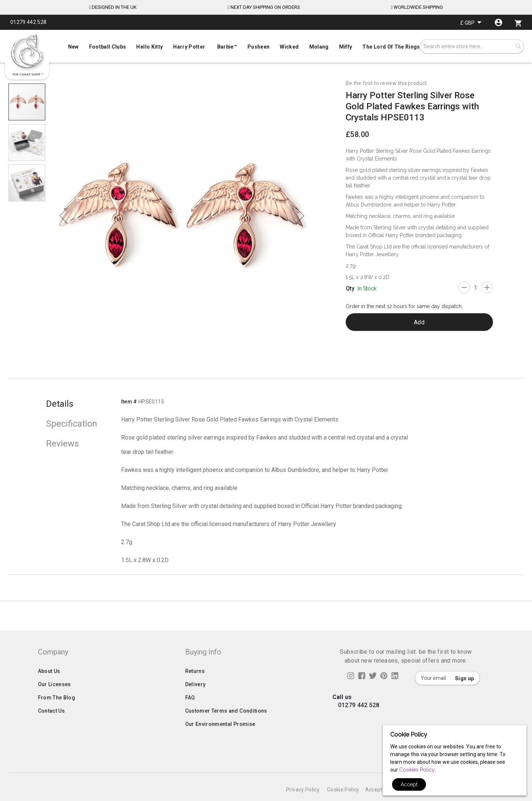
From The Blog (57, 712)
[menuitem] (266, 46)
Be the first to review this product (386, 83)
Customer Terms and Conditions (226, 726)
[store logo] (27, 55)
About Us (49, 686)
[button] (471, 23)
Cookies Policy (417, 770)
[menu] (266, 45)
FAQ (190, 712)
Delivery (195, 699)
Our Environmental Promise (220, 739)
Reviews (62, 444)
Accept (409, 784)
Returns (195, 686)
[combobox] (472, 46)
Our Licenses (54, 699)
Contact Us (52, 726)
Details (60, 404)
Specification (72, 424)
